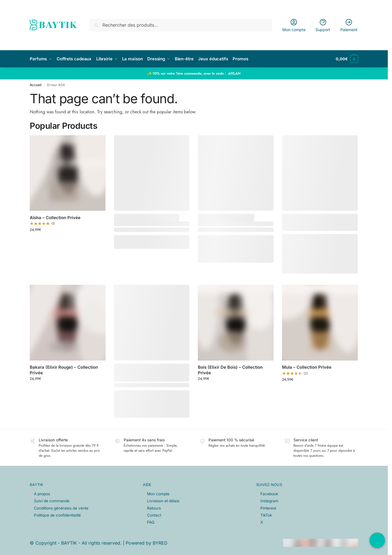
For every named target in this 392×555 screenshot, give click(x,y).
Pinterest (268, 508)
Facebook (269, 494)
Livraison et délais (163, 501)
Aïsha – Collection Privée (55, 218)
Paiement (349, 25)
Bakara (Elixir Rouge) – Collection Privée (64, 370)
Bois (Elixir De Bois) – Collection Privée (230, 370)
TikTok (266, 515)
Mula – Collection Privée (307, 367)
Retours (154, 508)
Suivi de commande (52, 501)
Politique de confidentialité (57, 515)
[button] (347, 59)
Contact (154, 515)
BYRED (160, 543)
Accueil (36, 85)
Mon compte (294, 25)
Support (323, 25)
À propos (42, 494)
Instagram (269, 501)
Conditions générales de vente (61, 508)
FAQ (151, 522)
